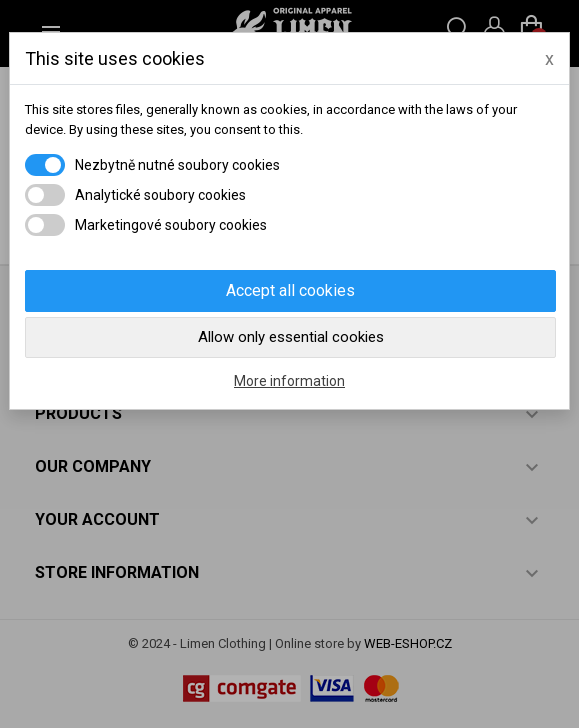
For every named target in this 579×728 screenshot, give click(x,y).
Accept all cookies (290, 290)
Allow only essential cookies (291, 337)
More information (289, 381)
